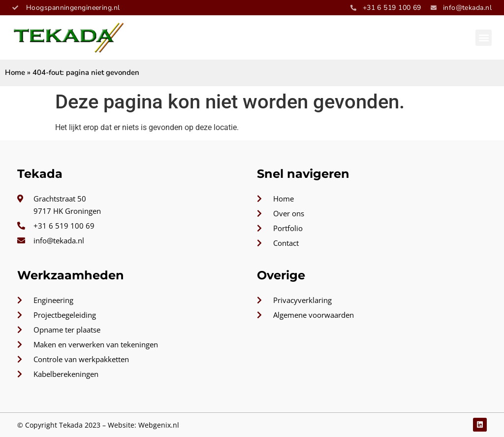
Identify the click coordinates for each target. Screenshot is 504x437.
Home (15, 72)
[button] (484, 38)
